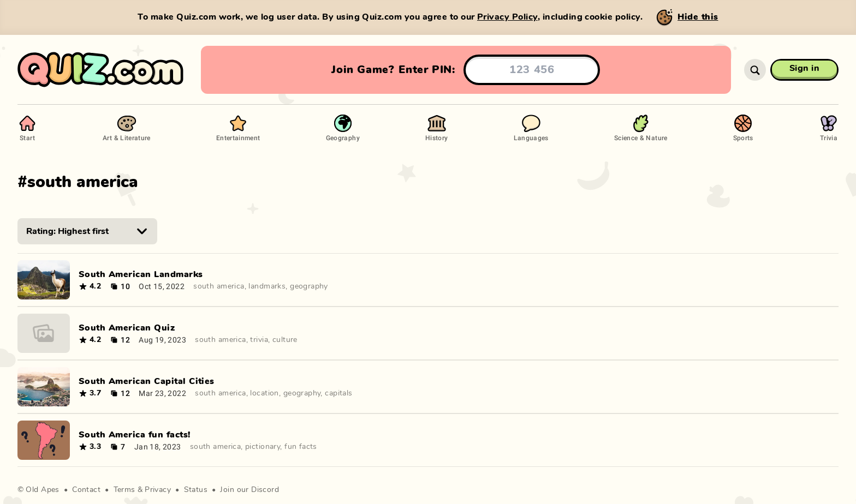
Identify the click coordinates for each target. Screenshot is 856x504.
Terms (124, 490)
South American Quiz (127, 328)
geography (309, 286)
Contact (86, 490)
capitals (338, 393)
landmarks (267, 286)
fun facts (301, 447)
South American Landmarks (141, 274)
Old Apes (42, 490)
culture (285, 340)
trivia (259, 340)
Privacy (158, 490)
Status (196, 490)
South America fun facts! (135, 435)
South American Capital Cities (147, 381)
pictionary (263, 447)
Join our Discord (249, 490)
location (264, 393)
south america (219, 286)
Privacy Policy (507, 17)
